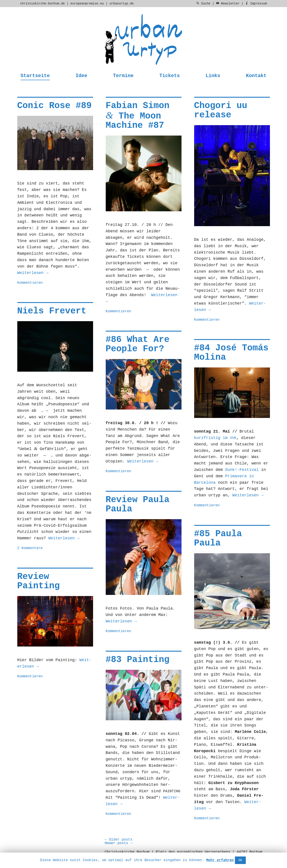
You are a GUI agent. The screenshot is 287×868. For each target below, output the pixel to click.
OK (240, 860)
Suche (203, 4)
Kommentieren (30, 283)
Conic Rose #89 (55, 106)
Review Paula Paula (138, 504)
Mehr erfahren (220, 860)
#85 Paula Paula (218, 539)
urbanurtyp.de (122, 4)
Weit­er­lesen (33, 273)
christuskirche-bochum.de (43, 4)
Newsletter (228, 4)
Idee (81, 76)
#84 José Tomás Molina (231, 353)
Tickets (170, 76)
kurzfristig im (215, 438)
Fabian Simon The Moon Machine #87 (138, 116)
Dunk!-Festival (242, 470)
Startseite (35, 76)
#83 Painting (138, 660)
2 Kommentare (30, 548)
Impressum (256, 4)
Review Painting (39, 581)
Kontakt (256, 76)
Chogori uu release (221, 110)
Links (213, 76)
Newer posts (118, 843)
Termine (123, 76)
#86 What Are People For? (138, 344)
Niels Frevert (52, 311)
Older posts (118, 840)
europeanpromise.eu (87, 4)
